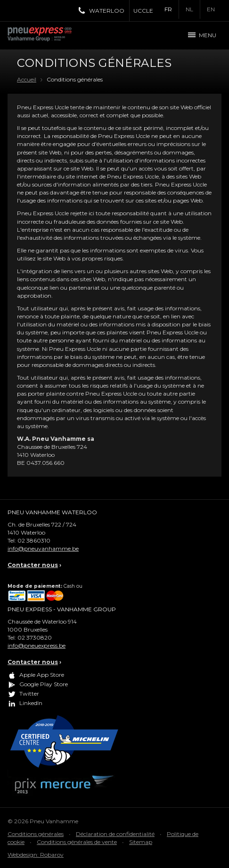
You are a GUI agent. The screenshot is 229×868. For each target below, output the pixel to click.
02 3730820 (35, 637)
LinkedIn (31, 703)
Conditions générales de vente (77, 842)
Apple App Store (42, 675)
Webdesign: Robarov (36, 855)
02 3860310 (34, 540)
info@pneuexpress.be (37, 645)
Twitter (29, 694)
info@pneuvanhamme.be (43, 548)
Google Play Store (44, 684)
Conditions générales (36, 834)
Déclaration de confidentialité (115, 834)
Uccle (143, 11)
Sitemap (141, 842)
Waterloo (107, 11)
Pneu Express (50, 35)
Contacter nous (33, 565)
